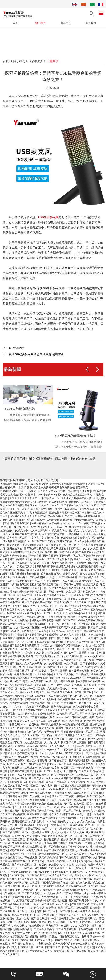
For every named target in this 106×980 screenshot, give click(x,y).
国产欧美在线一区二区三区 (61, 545)
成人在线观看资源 (32, 847)
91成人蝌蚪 (50, 700)
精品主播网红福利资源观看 (59, 851)
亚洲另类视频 (69, 840)
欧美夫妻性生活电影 (21, 653)
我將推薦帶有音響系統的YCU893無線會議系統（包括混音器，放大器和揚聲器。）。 (26, 418)
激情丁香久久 (89, 858)
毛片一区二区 (93, 826)
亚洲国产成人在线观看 (44, 635)
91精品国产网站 (58, 531)
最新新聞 (12, 370)
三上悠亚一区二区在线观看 (62, 578)
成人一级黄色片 (62, 944)
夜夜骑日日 (33, 574)
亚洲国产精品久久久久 (29, 890)
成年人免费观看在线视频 (85, 567)
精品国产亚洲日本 (22, 915)
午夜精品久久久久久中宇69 (71, 915)
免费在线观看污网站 (26, 671)
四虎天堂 (89, 948)
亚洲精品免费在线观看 (88, 517)
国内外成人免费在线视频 (39, 553)
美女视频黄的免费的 (36, 937)
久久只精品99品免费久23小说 (56, 693)
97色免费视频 (20, 926)
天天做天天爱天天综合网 (52, 491)
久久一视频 (82, 524)
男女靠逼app (98, 729)
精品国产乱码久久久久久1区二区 (28, 517)
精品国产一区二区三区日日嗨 (73, 610)
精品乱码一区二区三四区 (46, 808)
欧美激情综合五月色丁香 (51, 739)
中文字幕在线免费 (77, 887)
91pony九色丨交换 (81, 872)
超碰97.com (13, 764)
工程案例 (53, 61)
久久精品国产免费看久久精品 (51, 596)
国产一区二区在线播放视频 (42, 897)
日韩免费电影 (35, 840)
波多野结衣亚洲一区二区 (29, 581)
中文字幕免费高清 (44, 930)
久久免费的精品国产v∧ (69, 818)
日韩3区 (83, 571)
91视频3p (10, 919)
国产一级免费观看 (25, 811)
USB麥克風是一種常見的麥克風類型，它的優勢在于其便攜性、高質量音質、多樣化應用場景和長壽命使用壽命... (79, 445)
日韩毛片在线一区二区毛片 (79, 804)
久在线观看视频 (83, 693)
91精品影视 (75, 844)
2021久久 (17, 606)
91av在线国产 (61, 923)
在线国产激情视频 (56, 782)
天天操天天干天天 (10, 869)
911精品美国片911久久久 (26, 588)
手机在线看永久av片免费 (18, 610)
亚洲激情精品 (20, 822)
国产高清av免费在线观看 (73, 628)
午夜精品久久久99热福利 (89, 829)
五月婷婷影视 (77, 761)
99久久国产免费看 (37, 639)
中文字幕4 (15, 951)
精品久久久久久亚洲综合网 (58, 829)
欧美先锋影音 (46, 527)
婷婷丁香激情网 (78, 563)
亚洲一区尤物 (27, 854)
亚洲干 (48, 872)
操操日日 (82, 639)
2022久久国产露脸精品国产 (28, 711)
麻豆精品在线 (25, 596)
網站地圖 (61, 459)
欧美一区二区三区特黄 (50, 772)
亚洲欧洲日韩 (22, 635)
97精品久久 (47, 646)
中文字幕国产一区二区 (57, 581)
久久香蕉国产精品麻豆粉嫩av (29, 901)
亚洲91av (12, 923)
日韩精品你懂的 (50, 725)
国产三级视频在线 (62, 800)
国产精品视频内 (17, 872)
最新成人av (80, 793)
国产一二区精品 (13, 617)
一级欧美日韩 (50, 628)
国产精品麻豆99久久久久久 (84, 588)
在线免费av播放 (77, 782)
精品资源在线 (62, 951)
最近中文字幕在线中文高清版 (51, 563)
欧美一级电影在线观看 (20, 675)
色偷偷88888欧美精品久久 (76, 538)
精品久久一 (78, 560)
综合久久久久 (88, 614)
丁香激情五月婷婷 (93, 844)
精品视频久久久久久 (85, 800)
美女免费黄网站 (63, 793)
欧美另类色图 (71, 574)
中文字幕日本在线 (41, 682)
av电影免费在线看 (34, 782)
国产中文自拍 (53, 948)
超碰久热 (64, 567)
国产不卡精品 (29, 491)
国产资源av (51, 592)
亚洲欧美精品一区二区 (60, 836)
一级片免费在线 (68, 592)
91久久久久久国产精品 (88, 836)
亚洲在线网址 (15, 549)
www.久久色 (31, 693)
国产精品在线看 (58, 761)
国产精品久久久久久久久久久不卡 (80, 506)
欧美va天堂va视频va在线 (36, 833)
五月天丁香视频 (77, 617)
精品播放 (73, 491)
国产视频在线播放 (15, 574)
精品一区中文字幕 (72, 721)
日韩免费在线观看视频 (13, 639)
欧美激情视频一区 (40, 800)
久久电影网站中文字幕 (86, 707)
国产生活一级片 (26, 912)
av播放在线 (13, 725)
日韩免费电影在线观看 (17, 545)
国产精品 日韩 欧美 (53, 736)
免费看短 (51, 908)
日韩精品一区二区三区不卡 (72, 714)
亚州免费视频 (87, 509)
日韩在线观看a (33, 883)
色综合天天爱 (91, 585)
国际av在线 (30, 606)
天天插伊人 (41, 790)
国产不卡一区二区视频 (61, 912)
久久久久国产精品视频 (90, 883)
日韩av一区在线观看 (75, 653)
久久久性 (85, 491)
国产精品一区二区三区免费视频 (78, 556)
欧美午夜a (38, 861)
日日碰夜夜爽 (77, 596)
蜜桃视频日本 (17, 700)
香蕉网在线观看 (59, 671)
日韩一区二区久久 (59, 624)
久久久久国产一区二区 (62, 747)
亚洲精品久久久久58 (16, 599)
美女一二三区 (80, 944)
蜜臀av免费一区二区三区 (63, 621)
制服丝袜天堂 (97, 714)
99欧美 (59, 685)
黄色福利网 (73, 535)
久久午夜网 (46, 786)
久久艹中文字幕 (13, 707)
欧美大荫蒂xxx (21, 678)
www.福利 (6, 711)
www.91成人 (63, 905)
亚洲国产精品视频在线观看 (37, 603)
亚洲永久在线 (93, 808)
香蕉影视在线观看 (46, 667)
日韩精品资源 (33, 829)
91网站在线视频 (24, 685)
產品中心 (66, 23)
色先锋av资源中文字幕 (13, 624)
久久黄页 (39, 908)
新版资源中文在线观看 (52, 535)
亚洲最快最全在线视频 (25, 535)
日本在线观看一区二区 (31, 948)
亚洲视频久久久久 (75, 736)
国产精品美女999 (24, 696)
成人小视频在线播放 (65, 682)
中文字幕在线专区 (82, 711)
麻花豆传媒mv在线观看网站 (73, 890)
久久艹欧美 (71, 689)
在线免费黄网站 (67, 700)
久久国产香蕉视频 (64, 675)
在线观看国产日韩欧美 (89, 786)
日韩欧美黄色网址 (77, 739)
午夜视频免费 (44, 944)
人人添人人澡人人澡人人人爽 (68, 833)
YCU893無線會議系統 (20, 409)
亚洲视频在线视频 (84, 520)
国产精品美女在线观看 (70, 657)
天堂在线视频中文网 (26, 754)
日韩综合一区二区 (50, 660)
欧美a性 (44, 671)
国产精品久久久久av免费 (85, 549)
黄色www (95, 937)
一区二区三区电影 (25, 642)
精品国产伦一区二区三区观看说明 (76, 650)
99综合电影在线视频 (60, 764)
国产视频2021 (97, 524)
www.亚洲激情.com (87, 747)
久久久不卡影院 (31, 736)
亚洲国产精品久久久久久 (71, 542)
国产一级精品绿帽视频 (34, 764)
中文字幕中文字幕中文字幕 (44, 538)
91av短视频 (73, 614)
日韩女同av (55, 826)
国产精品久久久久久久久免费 (78, 660)
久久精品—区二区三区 (51, 606)
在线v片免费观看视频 (81, 919)
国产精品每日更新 (34, 617)
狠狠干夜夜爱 (35, 872)
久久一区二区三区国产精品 (40, 542)
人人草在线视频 (39, 531)
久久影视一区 (65, 667)
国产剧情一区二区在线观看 (52, 502)
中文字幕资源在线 (88, 700)
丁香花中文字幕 (73, 585)
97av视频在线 (56, 517)
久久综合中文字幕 (50, 768)
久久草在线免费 (29, 858)
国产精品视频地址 (65, 786)
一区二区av (95, 869)
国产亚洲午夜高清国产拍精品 (51, 844)
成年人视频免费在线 (16, 556)
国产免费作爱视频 (66, 930)
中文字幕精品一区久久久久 (77, 703)
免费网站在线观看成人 (22, 772)
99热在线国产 (17, 851)
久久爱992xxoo (57, 632)
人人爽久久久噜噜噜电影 (73, 635)
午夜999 (69, 517)
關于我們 (40, 23)
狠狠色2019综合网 (12, 667)
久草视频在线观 (92, 933)
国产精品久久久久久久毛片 (84, 531)
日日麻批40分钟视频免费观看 (84, 757)
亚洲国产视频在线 (15, 646)
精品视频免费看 (48, 879)
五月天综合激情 (78, 869)
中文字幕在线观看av (39, 815)
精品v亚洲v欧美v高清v (17, 682)
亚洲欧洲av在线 (70, 732)
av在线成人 (10, 948)
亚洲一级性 (30, 527)
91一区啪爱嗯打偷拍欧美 (75, 725)
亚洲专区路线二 (63, 603)
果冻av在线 (23, 919)
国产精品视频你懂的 (21, 560)
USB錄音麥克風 (48, 217)
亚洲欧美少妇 (37, 779)
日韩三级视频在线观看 (54, 588)
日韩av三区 (61, 527)
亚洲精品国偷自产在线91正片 (59, 883)
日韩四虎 (55, 571)
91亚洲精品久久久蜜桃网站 (47, 524)
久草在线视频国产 (37, 624)
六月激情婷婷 (55, 689)
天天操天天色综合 (32, 894)
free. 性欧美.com (47, 495)
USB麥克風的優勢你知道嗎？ (77, 436)
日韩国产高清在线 (10, 833)
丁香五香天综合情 (56, 617)
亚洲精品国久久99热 (12, 650)
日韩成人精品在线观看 (62, 937)
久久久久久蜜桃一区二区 (83, 854)
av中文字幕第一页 (49, 499)
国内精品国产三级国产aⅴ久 (62, 926)
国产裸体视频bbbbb (55, 847)
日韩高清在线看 (89, 574)
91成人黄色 (70, 664)
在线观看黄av (37, 926)
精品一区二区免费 (44, 905)
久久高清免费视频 (44, 610)
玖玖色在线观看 (18, 779)
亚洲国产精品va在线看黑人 (40, 650)
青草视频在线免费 (83, 764)
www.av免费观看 (30, 725)
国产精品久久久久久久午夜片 (26, 664)
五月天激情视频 (43, 675)
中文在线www (87, 689)
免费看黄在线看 (88, 926)
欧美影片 (97, 491)
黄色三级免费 (96, 635)
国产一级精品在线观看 (17, 585)
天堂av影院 (49, 890)
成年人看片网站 (80, 642)
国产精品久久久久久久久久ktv (76, 879)
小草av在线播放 (83, 667)
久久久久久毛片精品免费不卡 (43, 732)
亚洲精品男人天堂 (10, 847)
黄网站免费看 (25, 729)
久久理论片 (26, 905)
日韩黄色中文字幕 (18, 797)
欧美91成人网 (96, 865)
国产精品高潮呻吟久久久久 (52, 854)
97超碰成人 (71, 509)
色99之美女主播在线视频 (48, 653)
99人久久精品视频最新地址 (30, 750)
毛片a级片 (98, 538)
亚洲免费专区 (83, 912)
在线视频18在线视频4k (25, 768)
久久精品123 (17, 739)
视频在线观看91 (84, 940)
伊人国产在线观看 (29, 757)
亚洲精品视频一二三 (12, 714)
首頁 (15, 23)
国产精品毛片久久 (73, 948)
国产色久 (28, 933)
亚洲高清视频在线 (56, 599)
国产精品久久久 (43, 865)
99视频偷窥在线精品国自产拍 (53, 642)
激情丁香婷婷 (55, 509)
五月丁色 (30, 739)
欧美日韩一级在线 (12, 527)
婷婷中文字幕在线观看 (91, 621)
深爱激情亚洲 (58, 678)
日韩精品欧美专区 (25, 804)
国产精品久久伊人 (88, 592)
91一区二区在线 (90, 732)
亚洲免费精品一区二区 (79, 790)
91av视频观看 (72, 606)
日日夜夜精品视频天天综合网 (30, 826)
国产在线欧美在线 (27, 660)
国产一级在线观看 (73, 826)
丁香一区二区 (17, 775)
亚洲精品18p (55, 585)
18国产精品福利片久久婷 (91, 664)
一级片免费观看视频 (12, 542)
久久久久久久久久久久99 (24, 499)
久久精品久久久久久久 (58, 711)
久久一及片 (78, 624)
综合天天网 (80, 603)
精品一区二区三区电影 (69, 811)
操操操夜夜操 (52, 840)
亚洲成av (29, 667)
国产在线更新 (51, 556)
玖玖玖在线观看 (36, 520)
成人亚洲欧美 (30, 887)
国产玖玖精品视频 (22, 865)
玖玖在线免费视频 (44, 915)
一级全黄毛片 (55, 750)
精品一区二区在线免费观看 (73, 908)
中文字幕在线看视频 (89, 682)
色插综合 (100, 711)
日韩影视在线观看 (69, 858)
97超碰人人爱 (54, 797)
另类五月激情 (86, 840)
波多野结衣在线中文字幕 (70, 754)
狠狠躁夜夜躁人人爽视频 (21, 614)
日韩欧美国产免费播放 (52, 887)
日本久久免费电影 (20, 621)
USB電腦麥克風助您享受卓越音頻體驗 (38, 354)
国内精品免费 (69, 571)
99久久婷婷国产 (58, 869)
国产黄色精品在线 (96, 754)
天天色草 (6, 678)
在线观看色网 (37, 578)
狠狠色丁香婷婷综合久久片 (71, 646)
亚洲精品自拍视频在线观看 (40, 714)
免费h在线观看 (20, 940)
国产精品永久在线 (44, 729)
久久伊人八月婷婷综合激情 (77, 499)
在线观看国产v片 (44, 685)
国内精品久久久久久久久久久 (74, 822)
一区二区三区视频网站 (35, 869)
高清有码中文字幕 (79, 502)
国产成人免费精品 (45, 657)
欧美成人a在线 (34, 851)
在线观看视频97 (81, 905)
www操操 (51, 822)
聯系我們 (91, 23)
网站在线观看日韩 (42, 923)
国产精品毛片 (12, 632)
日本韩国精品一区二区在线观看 (27, 876)
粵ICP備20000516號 (83, 459)
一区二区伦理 (59, 919)
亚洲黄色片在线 (24, 908)
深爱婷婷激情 (34, 700)
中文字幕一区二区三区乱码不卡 (52, 560)
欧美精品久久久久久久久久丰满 (75, 696)
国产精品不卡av (46, 811)
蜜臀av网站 (54, 721)
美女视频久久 (37, 797)
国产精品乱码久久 (41, 940)
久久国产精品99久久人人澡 (37, 951)
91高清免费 (16, 782)
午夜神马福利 (86, 930)
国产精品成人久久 (89, 578)
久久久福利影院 (53, 664)
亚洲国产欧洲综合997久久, (84, 901)
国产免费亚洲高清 (65, 553)
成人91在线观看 (73, 685)
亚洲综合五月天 (73, 750)
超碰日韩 (42, 912)
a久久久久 (69, 524)
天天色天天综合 (26, 567)
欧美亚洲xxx (41, 933)
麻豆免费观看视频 (10, 887)
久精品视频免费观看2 (81, 527)
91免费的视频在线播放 (50, 804)
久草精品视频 (91, 818)
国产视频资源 (96, 743)
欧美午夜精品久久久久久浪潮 (73, 729)
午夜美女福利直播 (10, 603)
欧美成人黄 (87, 768)
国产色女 (89, 678)
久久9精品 (24, 923)
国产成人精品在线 (68, 495)
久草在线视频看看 (59, 549)
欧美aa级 (17, 933)
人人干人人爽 (47, 754)
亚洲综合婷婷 (17, 897)
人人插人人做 (52, 743)
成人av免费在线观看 (73, 808)
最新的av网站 (39, 621)
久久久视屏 (90, 685)
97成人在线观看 (53, 894)
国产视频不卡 (61, 872)
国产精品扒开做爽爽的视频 (91, 675)
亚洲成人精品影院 (37, 761)
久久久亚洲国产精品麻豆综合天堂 (71, 815)
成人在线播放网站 (51, 574)
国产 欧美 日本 (28, 495)
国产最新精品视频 (57, 901)
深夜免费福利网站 (47, 567)
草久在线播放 (37, 599)
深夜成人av (21, 721)
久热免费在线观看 (22, 844)
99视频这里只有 (59, 933)
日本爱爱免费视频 (79, 671)
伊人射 (88, 847)
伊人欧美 (72, 861)
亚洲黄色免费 (75, 847)
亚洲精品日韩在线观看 (17, 524)
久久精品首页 (95, 646)
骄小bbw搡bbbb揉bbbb (13, 732)
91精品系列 (38, 545)
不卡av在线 (35, 556)
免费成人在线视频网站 (53, 757)
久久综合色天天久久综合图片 (36, 793)
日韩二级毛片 (75, 678)
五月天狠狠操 (39, 585)
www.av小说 (91, 657)
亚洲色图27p (71, 772)
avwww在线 (64, 718)
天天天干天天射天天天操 (14, 718)
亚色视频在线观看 (37, 747)
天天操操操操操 (48, 858)
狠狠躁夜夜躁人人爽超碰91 (32, 571)
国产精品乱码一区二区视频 (31, 689)
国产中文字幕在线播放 (77, 894)
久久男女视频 (37, 822)
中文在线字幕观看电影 (37, 707)
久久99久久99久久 (49, 506)
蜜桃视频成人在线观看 (13, 747)
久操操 (82, 861)
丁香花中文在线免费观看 (29, 743)
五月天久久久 (22, 808)
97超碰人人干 (9, 757)
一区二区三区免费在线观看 (74, 897)
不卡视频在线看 (40, 678)
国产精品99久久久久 (87, 775)
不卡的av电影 (57, 790)
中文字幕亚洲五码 (37, 513)
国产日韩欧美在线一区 (62, 639)
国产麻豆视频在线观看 (43, 718)
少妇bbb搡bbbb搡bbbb (88, 851)
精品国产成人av (70, 768)
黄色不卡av (31, 506)
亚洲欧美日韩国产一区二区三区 (86, 599)
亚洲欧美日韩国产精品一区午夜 (67, 513)
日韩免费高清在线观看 (60, 520)
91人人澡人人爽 (37, 721)
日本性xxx (75, 933)
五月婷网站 (86, 495)
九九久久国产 (75, 632)
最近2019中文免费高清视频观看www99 (68, 779)
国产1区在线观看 (40, 919)
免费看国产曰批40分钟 (34, 632)
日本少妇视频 (79, 951)
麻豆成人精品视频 (81, 923)
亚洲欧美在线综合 (61, 707)
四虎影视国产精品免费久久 (20, 502)
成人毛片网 (83, 937)
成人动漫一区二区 (17, 538)
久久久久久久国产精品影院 (22, 879)
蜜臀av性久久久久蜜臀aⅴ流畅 (29, 836)
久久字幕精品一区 (22, 563)
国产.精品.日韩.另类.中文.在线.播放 (34, 818)
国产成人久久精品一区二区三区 (22, 628)
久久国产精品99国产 (63, 775)
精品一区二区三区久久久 (51, 614)
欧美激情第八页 (34, 592)
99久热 (56, 703)
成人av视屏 (88, 876)
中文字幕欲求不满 (40, 703)
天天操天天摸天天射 (38, 775)
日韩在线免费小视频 (83, 718)
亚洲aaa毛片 (94, 782)
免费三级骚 (33, 646)
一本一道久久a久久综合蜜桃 (30, 509)
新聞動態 (36, 61)
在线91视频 (95, 653)
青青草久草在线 (92, 811)
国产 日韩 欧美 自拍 (23, 944)
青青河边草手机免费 (36, 549)
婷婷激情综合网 (24, 930)
